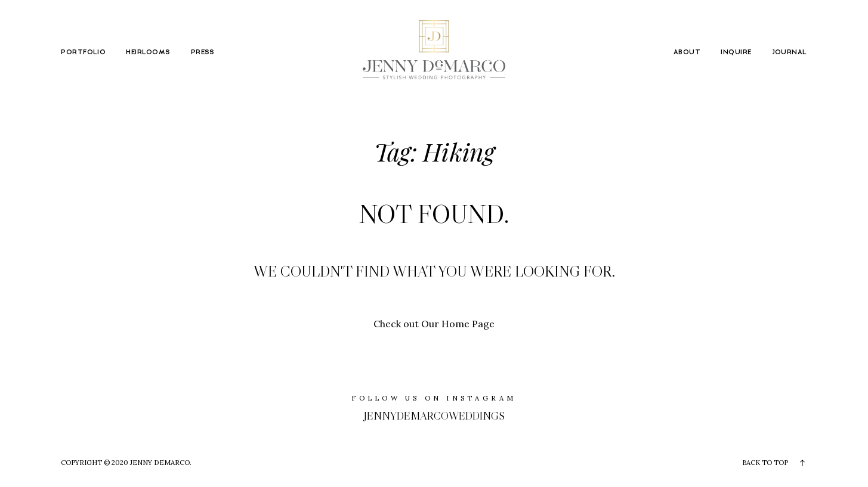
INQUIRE (736, 52)
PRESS (203, 52)
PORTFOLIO (83, 52)
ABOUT (687, 52)
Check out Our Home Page (434, 324)
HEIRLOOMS (148, 52)
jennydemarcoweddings (434, 416)
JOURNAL (790, 52)
